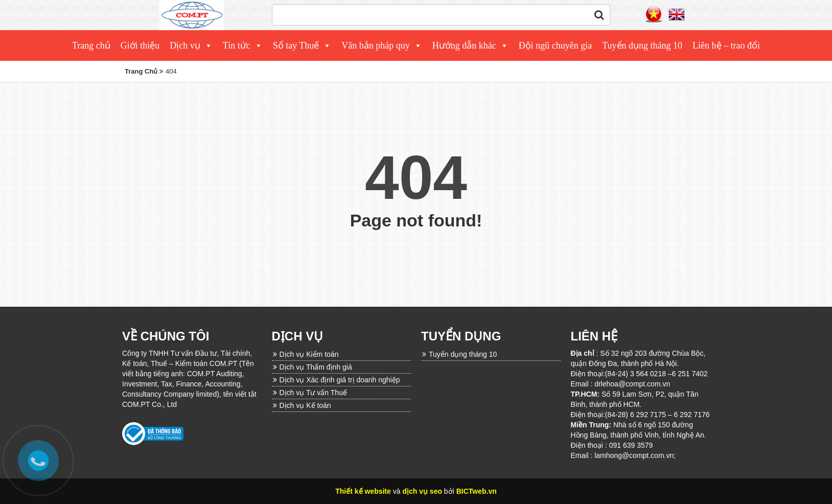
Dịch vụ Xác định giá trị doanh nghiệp (340, 380)
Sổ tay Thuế (296, 45)
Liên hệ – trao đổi (726, 45)
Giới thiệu (140, 45)
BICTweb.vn (477, 491)
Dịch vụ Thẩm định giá (316, 367)
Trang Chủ (141, 71)
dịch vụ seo (422, 491)
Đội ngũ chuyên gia (555, 45)
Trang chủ (91, 45)
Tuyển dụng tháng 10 (642, 45)
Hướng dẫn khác (464, 45)
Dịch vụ (185, 45)
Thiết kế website (363, 491)
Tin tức (237, 45)
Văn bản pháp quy (375, 45)
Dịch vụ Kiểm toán (309, 354)
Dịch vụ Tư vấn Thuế (313, 393)
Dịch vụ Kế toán (305, 405)
